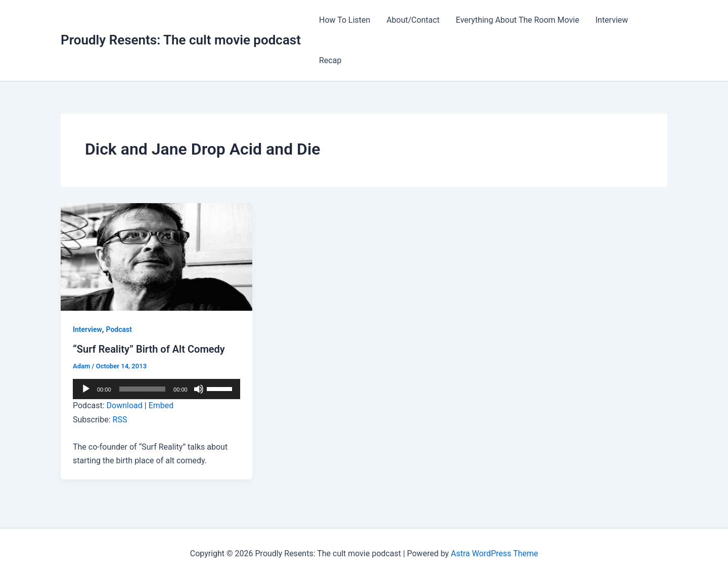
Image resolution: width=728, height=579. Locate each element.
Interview (612, 20)
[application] (156, 389)
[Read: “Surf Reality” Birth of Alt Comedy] (156, 256)
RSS (120, 420)
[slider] (143, 389)
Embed (161, 405)
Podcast (119, 329)
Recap (330, 60)
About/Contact (413, 20)
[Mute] (199, 389)
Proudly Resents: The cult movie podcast (181, 40)
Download (125, 405)
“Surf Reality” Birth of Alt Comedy (149, 349)
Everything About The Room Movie (518, 20)
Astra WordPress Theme (494, 553)
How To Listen (345, 20)
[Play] (86, 389)
